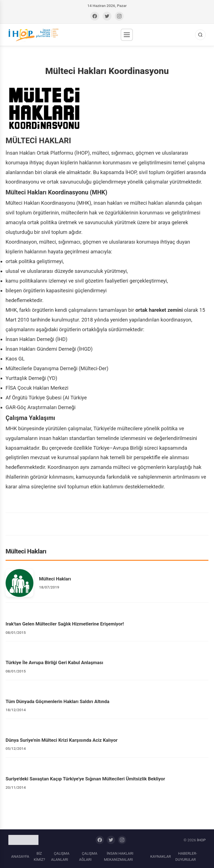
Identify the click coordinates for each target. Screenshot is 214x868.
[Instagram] (119, 16)
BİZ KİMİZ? (39, 856)
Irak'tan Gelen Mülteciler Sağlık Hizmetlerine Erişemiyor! (65, 624)
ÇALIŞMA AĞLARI (88, 856)
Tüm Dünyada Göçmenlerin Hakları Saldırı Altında (57, 701)
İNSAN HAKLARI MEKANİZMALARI (119, 856)
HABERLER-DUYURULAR (186, 856)
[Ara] (200, 35)
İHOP (201, 840)
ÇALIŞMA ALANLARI (60, 856)
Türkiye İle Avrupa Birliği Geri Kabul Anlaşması (54, 662)
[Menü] (127, 35)
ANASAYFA (20, 856)
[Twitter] (107, 16)
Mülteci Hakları (55, 579)
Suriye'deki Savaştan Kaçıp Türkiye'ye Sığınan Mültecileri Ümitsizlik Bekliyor (85, 779)
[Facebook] (95, 16)
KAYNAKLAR (160, 856)
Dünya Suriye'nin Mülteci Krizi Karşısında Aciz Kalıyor (62, 740)
